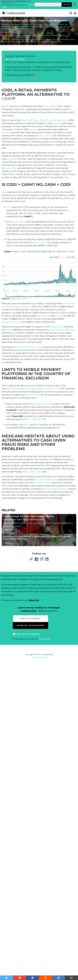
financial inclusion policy (20, 389)
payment (38, 145)
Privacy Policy (45, 639)
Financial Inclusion (11, 462)
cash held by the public (63, 330)
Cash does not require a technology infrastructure (32, 24)
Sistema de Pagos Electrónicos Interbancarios (44, 120)
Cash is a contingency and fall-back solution (44, 26)
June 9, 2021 (18, 222)
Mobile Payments (59, 35)
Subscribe (67, 5)
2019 (7, 106)
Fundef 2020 (33, 395)
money (19, 174)
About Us (34, 600)
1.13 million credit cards (46, 480)
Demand (41, 35)
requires (57, 123)
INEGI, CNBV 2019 (34, 419)
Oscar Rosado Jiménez (56, 489)
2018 (51, 459)
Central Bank (32, 35)
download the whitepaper (30, 625)
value (60, 316)
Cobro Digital (50, 106)
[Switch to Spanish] (36, 75)
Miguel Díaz (11, 168)
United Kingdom (43, 483)
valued (18, 322)
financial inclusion (41, 404)
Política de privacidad (39, 657)
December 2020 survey (29, 347)
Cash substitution (18, 35)
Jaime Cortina (45, 136)
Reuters (33, 129)
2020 (27, 425)
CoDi (9, 207)
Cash (8, 35)
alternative (12, 159)
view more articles (15, 59)
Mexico (48, 35)
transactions (43, 316)
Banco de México (19, 299)
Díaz (67, 177)
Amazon (6, 133)
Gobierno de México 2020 (47, 389)
